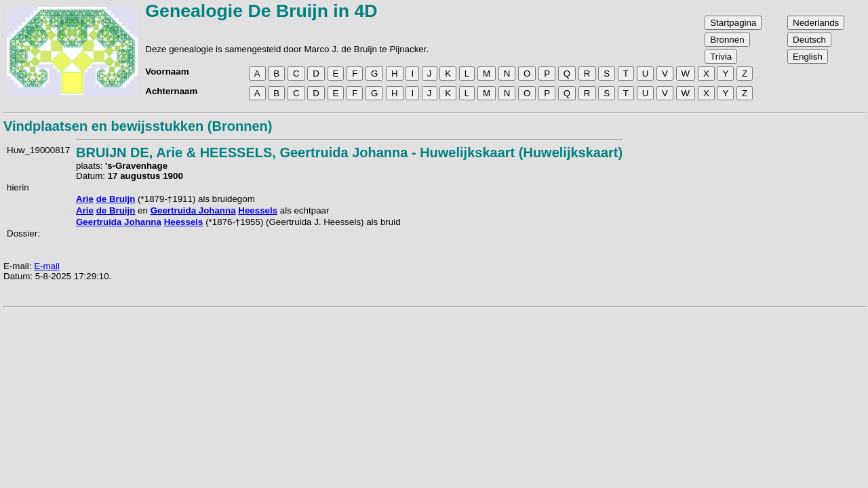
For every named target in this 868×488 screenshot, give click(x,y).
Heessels (258, 210)
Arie (85, 199)
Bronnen (727, 40)
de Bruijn (116, 199)
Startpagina (733, 23)
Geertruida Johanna (193, 210)
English (808, 57)
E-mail (47, 266)
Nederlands (816, 23)
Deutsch (809, 40)
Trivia (721, 57)
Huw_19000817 (38, 150)
